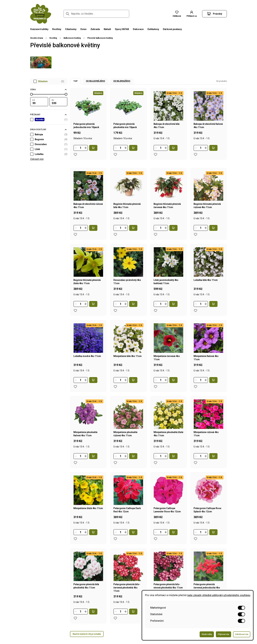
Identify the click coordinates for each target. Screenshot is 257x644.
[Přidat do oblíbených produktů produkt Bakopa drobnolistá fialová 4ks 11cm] (196, 154)
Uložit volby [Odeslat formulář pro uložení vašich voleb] (207, 634)
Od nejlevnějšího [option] (95, 81)
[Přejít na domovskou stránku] (41, 14)
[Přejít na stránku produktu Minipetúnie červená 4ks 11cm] (168, 348)
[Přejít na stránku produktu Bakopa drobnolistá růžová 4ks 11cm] (88, 196)
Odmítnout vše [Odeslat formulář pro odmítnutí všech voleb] (242, 634)
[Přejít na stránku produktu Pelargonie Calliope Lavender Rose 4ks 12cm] (168, 500)
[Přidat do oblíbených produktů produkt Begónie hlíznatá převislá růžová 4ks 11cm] (196, 234)
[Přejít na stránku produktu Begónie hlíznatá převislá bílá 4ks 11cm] (128, 196)
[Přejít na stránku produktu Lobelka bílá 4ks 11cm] (208, 272)
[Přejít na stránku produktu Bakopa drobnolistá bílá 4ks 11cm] (168, 116)
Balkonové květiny (72, 38)
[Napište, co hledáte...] (96, 14)
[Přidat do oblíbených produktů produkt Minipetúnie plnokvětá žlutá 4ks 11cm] (156, 463)
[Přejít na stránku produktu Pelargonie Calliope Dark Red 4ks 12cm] (128, 500)
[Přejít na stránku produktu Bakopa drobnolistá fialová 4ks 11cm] (208, 116)
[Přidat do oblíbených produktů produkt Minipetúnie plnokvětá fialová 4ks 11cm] (75, 463)
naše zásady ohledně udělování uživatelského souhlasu (219, 595)
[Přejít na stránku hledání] (68, 14)
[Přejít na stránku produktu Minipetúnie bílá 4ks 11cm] (128, 348)
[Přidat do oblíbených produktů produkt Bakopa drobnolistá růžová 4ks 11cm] (75, 234)
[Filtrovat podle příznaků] (49, 115)
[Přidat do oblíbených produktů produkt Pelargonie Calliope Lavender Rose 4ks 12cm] (156, 539)
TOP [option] (75, 81)
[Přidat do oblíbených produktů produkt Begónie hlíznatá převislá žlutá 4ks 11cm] (75, 311)
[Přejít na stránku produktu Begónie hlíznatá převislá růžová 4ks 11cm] (208, 196)
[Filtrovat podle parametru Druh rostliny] (49, 130)
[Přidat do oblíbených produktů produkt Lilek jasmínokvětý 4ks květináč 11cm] (156, 311)
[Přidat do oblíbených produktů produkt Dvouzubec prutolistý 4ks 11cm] (115, 311)
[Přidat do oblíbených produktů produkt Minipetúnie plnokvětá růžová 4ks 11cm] (115, 463)
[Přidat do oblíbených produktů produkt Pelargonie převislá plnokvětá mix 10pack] (115, 154)
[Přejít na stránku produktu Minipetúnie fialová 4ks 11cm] (208, 348)
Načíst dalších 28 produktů (87, 634)
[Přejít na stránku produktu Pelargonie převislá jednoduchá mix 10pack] (88, 116)
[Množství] (81, 148)
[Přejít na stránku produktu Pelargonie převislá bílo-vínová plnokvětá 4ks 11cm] (168, 578)
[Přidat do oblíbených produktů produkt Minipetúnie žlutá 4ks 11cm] (75, 539)
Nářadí (107, 29)
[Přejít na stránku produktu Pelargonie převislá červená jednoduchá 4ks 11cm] (208, 578)
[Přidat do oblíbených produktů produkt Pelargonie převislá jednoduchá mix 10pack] (75, 154)
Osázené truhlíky (39, 29)
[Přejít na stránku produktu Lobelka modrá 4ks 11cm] (88, 348)
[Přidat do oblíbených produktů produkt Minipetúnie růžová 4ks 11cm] (196, 463)
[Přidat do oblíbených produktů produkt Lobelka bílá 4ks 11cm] (196, 311)
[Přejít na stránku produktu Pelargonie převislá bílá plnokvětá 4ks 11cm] (88, 578)
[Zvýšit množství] (86, 148)
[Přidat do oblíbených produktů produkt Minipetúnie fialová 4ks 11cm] (196, 387)
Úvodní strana (37, 38)
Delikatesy (153, 29)
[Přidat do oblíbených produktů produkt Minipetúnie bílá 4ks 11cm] (115, 387)
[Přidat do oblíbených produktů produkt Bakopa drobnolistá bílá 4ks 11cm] (156, 154)
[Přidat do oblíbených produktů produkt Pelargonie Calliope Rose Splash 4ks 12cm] (196, 539)
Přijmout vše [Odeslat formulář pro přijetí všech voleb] (223, 634)
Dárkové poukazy (172, 29)
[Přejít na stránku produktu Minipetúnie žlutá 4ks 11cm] (88, 500)
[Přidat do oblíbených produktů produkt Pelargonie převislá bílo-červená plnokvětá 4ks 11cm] (115, 618)
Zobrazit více (37, 159)
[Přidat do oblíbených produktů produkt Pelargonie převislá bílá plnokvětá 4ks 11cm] (75, 618)
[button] (192, 14)
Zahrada (95, 29)
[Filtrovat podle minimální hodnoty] (39, 102)
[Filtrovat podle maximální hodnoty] (59, 102)
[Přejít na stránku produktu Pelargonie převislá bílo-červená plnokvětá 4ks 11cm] (128, 578)
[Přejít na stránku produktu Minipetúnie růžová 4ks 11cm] (208, 424)
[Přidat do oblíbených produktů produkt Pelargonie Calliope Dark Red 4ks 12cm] (115, 539)
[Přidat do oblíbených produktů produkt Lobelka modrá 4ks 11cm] (75, 387)
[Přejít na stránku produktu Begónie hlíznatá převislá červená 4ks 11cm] (168, 196)
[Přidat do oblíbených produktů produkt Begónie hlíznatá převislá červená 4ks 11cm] (156, 234)
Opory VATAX (122, 29)
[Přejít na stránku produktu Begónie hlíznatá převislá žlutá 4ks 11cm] (88, 272)
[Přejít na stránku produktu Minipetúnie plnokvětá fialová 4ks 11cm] (88, 424)
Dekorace (138, 29)
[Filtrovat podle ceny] (49, 90)
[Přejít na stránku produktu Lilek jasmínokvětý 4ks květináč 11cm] (168, 272)
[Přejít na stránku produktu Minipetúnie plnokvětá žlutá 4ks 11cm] (168, 424)
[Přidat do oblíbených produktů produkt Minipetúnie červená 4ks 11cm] (156, 387)
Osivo (83, 29)
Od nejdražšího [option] (122, 81)
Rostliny (57, 29)
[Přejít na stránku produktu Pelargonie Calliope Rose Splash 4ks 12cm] (208, 500)
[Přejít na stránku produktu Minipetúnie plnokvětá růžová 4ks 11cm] (128, 424)
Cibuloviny (71, 29)
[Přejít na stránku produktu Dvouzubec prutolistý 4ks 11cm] (128, 272)
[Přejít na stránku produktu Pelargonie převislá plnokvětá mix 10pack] (128, 116)
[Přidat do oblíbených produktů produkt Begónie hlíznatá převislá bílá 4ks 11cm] (115, 234)
